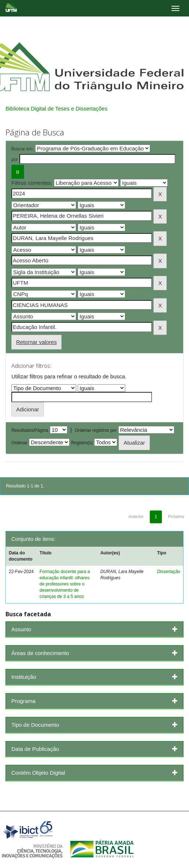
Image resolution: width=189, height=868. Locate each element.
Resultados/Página (30, 430)
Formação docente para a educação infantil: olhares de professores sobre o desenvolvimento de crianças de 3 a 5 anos (65, 584)
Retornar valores (36, 342)
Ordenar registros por (96, 430)
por (14, 160)
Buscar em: (23, 149)
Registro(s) (82, 443)
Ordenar (19, 443)
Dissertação (169, 572)
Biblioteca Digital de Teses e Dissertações (56, 108)
